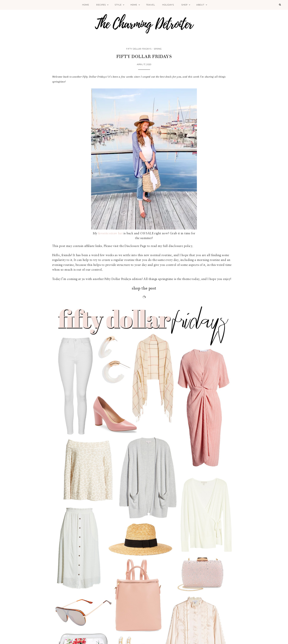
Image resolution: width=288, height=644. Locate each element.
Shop (184, 5)
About (200, 5)
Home (85, 5)
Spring (158, 49)
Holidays (168, 5)
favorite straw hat (110, 233)
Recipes (101, 5)
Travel (151, 5)
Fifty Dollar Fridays (139, 49)
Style (118, 5)
